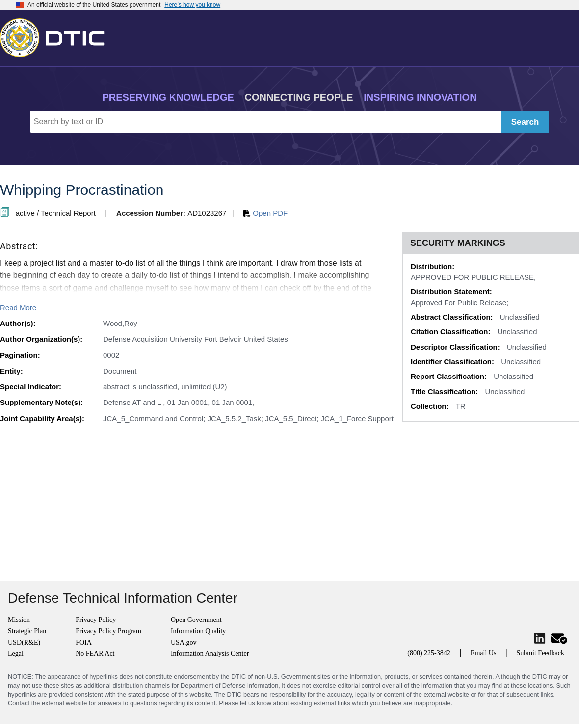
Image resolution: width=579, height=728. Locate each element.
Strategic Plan (27, 631)
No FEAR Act (95, 654)
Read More (18, 308)
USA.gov (184, 642)
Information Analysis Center (210, 654)
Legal (16, 654)
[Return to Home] (56, 36)
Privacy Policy (96, 620)
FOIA (84, 642)
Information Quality (198, 631)
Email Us (484, 653)
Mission (19, 620)
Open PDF (265, 213)
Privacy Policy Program (108, 631)
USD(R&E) (24, 642)
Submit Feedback (540, 653)
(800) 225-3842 (429, 653)
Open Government (196, 620)
